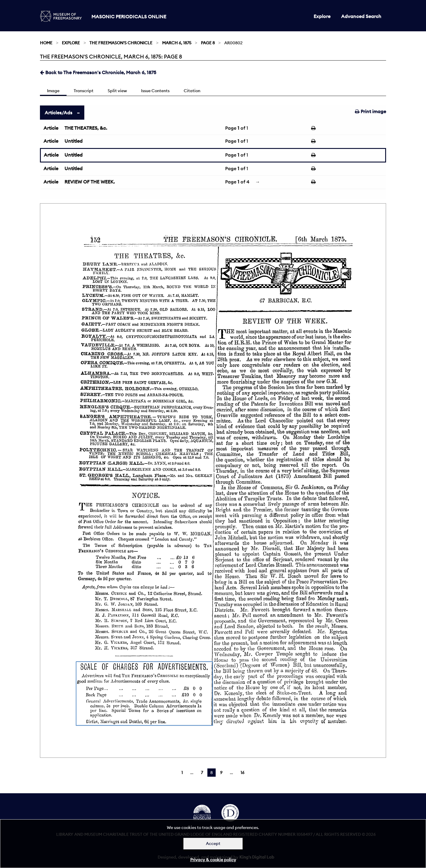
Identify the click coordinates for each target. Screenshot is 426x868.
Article (51, 128)
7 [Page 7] (202, 773)
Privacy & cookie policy (213, 860)
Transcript (84, 91)
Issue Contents (155, 91)
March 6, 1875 (177, 43)
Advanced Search (361, 16)
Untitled (74, 141)
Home (46, 43)
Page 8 (208, 43)
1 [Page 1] (182, 773)
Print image (371, 111)
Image (53, 91)
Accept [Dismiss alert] (213, 843)
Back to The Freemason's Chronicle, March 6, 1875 (98, 72)
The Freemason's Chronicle (121, 43)
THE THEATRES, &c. (86, 128)
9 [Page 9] (221, 773)
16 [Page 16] (242, 773)
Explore (322, 16)
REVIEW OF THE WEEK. (90, 182)
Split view (117, 91)
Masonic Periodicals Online (129, 17)
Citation (192, 91)
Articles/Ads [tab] (58, 113)
